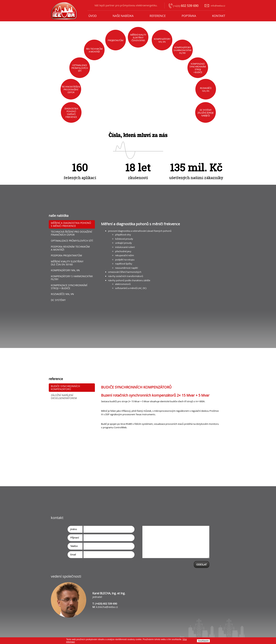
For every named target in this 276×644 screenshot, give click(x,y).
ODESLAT (202, 564)
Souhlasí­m (203, 641)
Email (73, 555)
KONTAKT (219, 16)
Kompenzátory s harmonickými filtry (72, 278)
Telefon (74, 546)
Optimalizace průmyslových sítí (72, 241)
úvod (92, 16)
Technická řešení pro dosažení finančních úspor (71, 233)
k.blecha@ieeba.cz (107, 607)
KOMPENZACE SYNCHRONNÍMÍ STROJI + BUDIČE (69, 287)
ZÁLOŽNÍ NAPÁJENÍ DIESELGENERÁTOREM (64, 397)
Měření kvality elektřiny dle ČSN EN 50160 (67, 263)
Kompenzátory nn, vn (65, 270)
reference (158, 16)
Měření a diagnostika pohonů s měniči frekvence (71, 224)
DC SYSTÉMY (58, 300)
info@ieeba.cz (218, 6)
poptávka (189, 16)
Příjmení (75, 538)
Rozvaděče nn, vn (62, 294)
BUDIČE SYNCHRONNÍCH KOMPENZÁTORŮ (65, 388)
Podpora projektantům (66, 255)
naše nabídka (123, 16)
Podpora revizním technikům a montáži (70, 248)
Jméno (74, 529)
